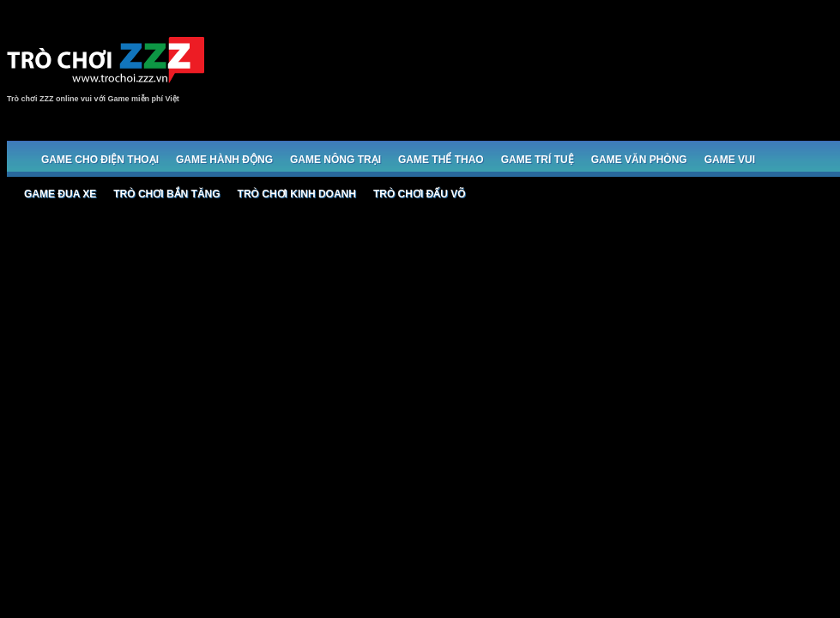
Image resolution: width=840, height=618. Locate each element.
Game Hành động (224, 160)
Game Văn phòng (639, 160)
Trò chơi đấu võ (420, 194)
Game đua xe (60, 194)
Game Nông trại (335, 160)
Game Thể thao (441, 160)
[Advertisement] (786, 77)
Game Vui (730, 160)
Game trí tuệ (538, 160)
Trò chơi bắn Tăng (166, 194)
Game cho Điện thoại (100, 160)
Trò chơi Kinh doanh (297, 194)
